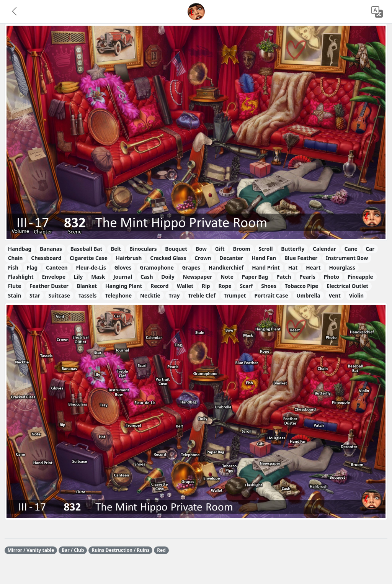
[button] (15, 12)
